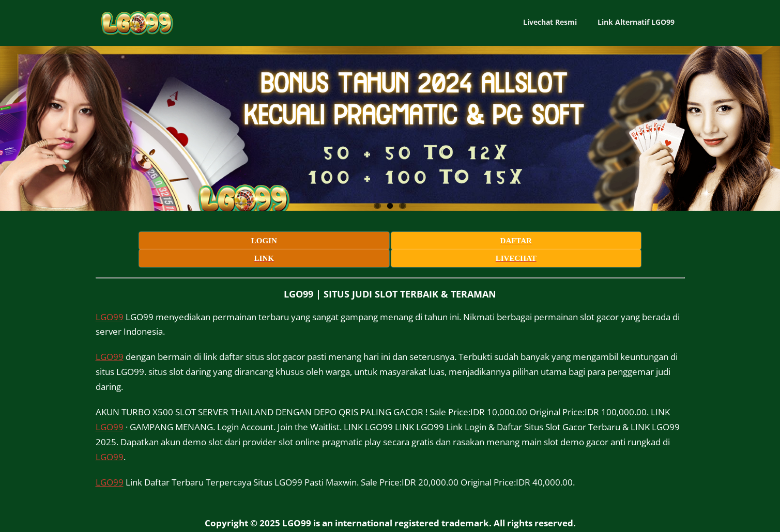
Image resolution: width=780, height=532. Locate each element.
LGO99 (110, 297)
